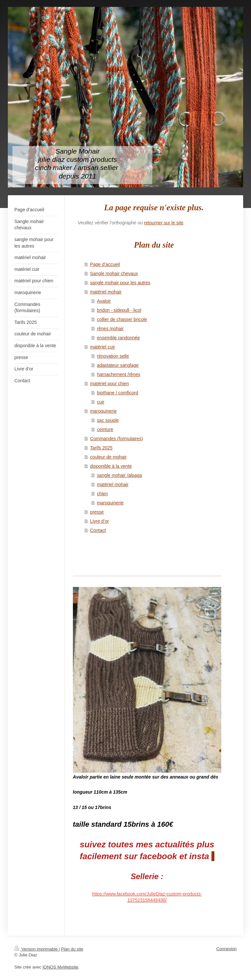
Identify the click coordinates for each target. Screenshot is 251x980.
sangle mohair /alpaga (120, 475)
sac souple (108, 420)
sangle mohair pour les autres (120, 283)
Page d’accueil (105, 264)
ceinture (105, 429)
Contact (98, 530)
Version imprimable (37, 949)
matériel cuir (103, 347)
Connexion (226, 949)
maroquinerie (104, 411)
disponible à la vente (111, 466)
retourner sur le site (164, 223)
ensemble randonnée (119, 338)
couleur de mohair (109, 457)
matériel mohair (106, 292)
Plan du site (72, 949)
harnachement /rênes (119, 374)
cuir (101, 402)
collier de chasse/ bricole (122, 319)
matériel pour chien (110, 384)
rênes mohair (110, 329)
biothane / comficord (118, 393)
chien (102, 494)
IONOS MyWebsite (60, 967)
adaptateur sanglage (118, 365)
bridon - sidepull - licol (119, 310)
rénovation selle (113, 356)
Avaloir (104, 301)
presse (97, 512)
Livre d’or (100, 521)
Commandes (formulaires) (117, 439)
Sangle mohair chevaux (114, 273)
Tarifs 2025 (101, 448)
